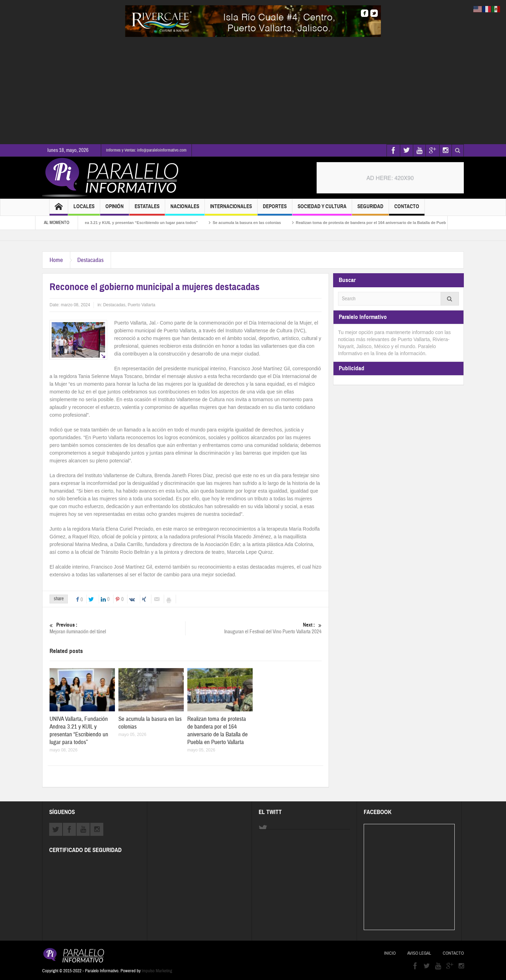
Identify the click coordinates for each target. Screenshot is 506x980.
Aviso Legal (419, 953)
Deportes (275, 209)
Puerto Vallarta (141, 305)
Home (56, 260)
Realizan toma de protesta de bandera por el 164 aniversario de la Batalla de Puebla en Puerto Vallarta (403, 223)
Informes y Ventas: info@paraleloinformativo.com (146, 150)
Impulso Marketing (157, 971)
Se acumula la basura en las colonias (260, 223)
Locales (84, 209)
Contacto (407, 209)
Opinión (115, 209)
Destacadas (90, 260)
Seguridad (370, 209)
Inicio (390, 953)
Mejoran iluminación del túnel (117, 628)
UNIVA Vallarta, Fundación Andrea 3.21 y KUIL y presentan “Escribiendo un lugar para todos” (126, 223)
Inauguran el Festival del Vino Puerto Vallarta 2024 (254, 628)
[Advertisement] (253, 90)
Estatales (147, 209)
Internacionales (231, 209)
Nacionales (185, 209)
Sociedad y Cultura (322, 209)
